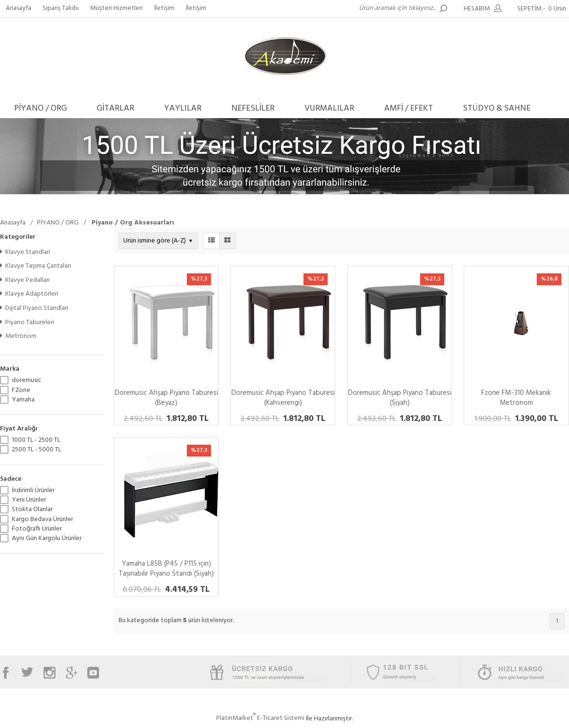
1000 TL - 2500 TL (36, 440)
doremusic (27, 381)
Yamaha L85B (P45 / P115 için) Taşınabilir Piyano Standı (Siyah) (166, 569)
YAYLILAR (183, 108)
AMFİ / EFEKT (408, 108)
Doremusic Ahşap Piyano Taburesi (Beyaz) (166, 398)
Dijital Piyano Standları (34, 308)
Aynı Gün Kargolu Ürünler (47, 539)
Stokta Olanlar (32, 510)
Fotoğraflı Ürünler (37, 529)
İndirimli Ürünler (33, 491)
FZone (21, 391)
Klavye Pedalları (25, 280)
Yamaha (23, 400)
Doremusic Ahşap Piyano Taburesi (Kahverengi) (283, 398)
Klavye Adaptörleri (29, 294)
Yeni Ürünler (29, 500)
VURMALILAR (329, 108)
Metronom (18, 336)
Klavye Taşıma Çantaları (36, 266)
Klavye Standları (25, 252)
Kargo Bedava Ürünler (42, 520)
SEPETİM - (543, 9)
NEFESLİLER (253, 108)
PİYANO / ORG (41, 108)
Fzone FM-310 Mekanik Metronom (516, 398)
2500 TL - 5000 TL (37, 450)
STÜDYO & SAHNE (497, 108)
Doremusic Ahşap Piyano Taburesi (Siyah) (400, 398)
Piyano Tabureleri (27, 322)
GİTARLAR (115, 108)
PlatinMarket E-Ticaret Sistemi (260, 718)
